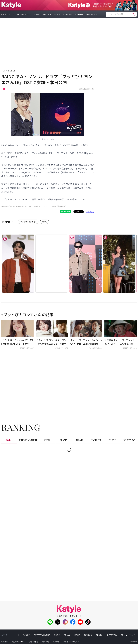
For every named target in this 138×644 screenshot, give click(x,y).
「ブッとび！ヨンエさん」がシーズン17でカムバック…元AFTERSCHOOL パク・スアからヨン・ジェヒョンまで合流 (51, 342)
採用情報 (56, 642)
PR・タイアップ (128, 635)
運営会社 (4, 642)
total (9, 440)
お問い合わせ (33, 642)
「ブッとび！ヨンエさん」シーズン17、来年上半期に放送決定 (86, 342)
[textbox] (121, 14)
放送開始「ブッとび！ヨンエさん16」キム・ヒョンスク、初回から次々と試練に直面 (120, 342)
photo (79, 14)
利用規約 (46, 642)
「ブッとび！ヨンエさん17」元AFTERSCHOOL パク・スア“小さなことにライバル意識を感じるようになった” (17, 342)
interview (92, 14)
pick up (26, 635)
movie (57, 14)
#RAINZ (45, 222)
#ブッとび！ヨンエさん (28, 222)
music (37, 14)
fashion (68, 14)
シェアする (90, 212)
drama (47, 14)
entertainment (22, 14)
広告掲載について (18, 642)
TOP (3, 71)
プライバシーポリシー (71, 642)
